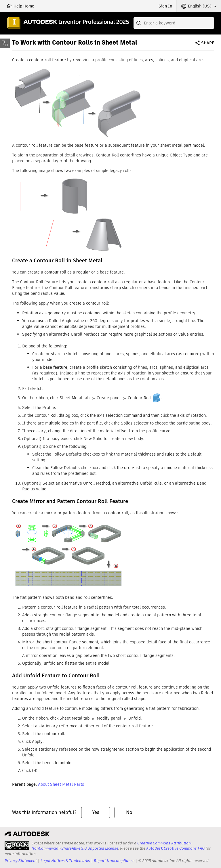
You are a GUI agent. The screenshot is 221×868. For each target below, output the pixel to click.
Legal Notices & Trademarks (65, 861)
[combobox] (174, 23)
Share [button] (208, 43)
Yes (96, 812)
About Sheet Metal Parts (61, 784)
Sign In (165, 6)
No (129, 812)
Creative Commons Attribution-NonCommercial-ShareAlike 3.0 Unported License (112, 846)
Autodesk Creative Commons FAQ (175, 848)
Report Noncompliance (114, 861)
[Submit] (139, 23)
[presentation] (17, 846)
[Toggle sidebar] (5, 43)
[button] (199, 6)
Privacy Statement (21, 861)
